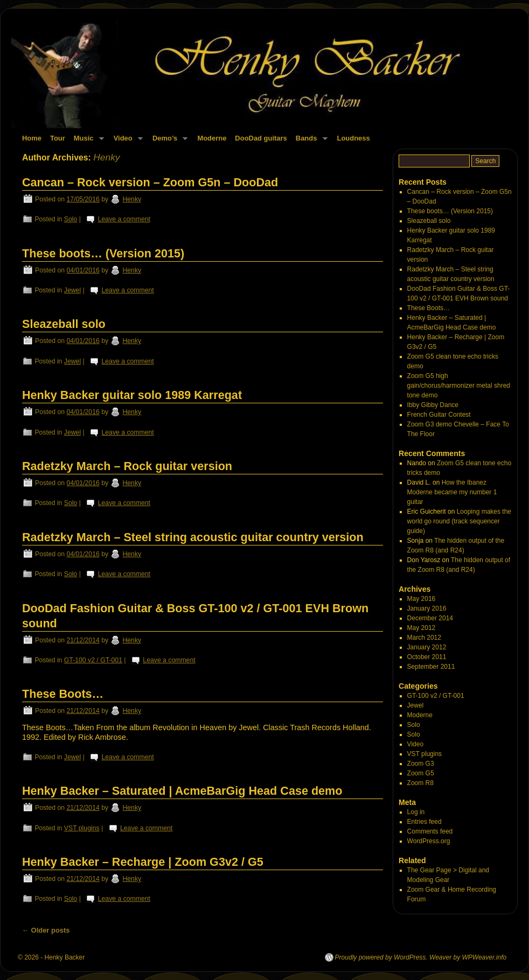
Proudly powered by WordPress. (381, 957)
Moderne (212, 138)
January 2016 (427, 608)
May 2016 (422, 599)
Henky (106, 157)
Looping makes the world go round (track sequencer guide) (459, 521)
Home (32, 138)
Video (126, 141)
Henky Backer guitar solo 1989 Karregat (132, 395)
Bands (309, 141)
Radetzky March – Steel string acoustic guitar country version (193, 537)
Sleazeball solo (64, 324)
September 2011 (431, 667)
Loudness (354, 138)
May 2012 (422, 628)
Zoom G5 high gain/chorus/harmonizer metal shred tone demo (459, 386)
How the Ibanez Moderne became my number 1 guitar (452, 492)
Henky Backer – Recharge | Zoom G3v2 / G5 (143, 862)
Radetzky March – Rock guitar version (127, 466)
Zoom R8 (420, 783)
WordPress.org (429, 841)
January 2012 (427, 647)
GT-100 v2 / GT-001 (93, 660)
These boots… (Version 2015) (103, 253)
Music (87, 141)
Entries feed (424, 822)
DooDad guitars (261, 138)
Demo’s (168, 141)
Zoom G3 (421, 764)
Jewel (72, 290)
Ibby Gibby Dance (433, 405)
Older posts (46, 930)
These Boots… (63, 694)
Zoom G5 (421, 773)
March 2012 (424, 638)
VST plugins (82, 828)
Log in (416, 812)
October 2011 (427, 657)
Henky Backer (65, 957)
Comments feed (430, 831)
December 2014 (430, 618)
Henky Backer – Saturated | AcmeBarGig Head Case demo (182, 791)
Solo (71, 219)
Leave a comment (124, 219)
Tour (58, 138)
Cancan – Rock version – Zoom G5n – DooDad (150, 182)
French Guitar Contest (439, 415)
